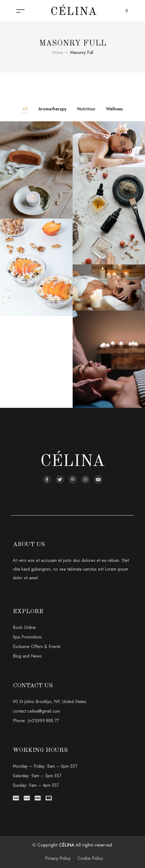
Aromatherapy (52, 109)
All (25, 109)
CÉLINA (67, 845)
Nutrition (86, 109)
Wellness (114, 109)
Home (57, 52)
